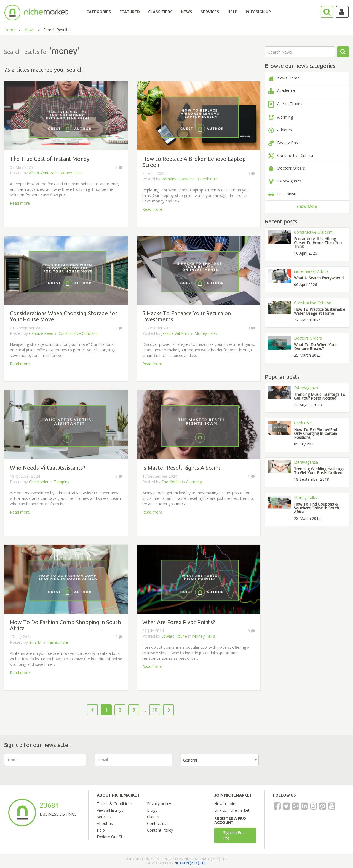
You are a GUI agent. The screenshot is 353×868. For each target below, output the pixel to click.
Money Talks (71, 173)
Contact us (157, 823)
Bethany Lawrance (178, 179)
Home (10, 30)
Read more (20, 203)
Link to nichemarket (232, 810)
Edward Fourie (175, 636)
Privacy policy (159, 804)
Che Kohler (39, 482)
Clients (153, 817)
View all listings (110, 810)
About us (105, 823)
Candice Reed (42, 333)
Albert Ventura (42, 173)
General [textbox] (190, 760)
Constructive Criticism (78, 333)
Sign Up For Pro (233, 835)
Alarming (194, 482)
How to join (225, 804)
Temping (62, 482)
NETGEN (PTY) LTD (191, 863)
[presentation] (309, 764)
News (29, 30)
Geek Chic (209, 179)
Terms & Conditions (115, 804)
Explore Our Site (111, 837)
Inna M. (36, 642)
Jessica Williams (175, 333)
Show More (307, 206)
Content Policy (160, 830)
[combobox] (220, 760)
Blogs (152, 810)
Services (104, 817)
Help (101, 830)
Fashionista (58, 642)
